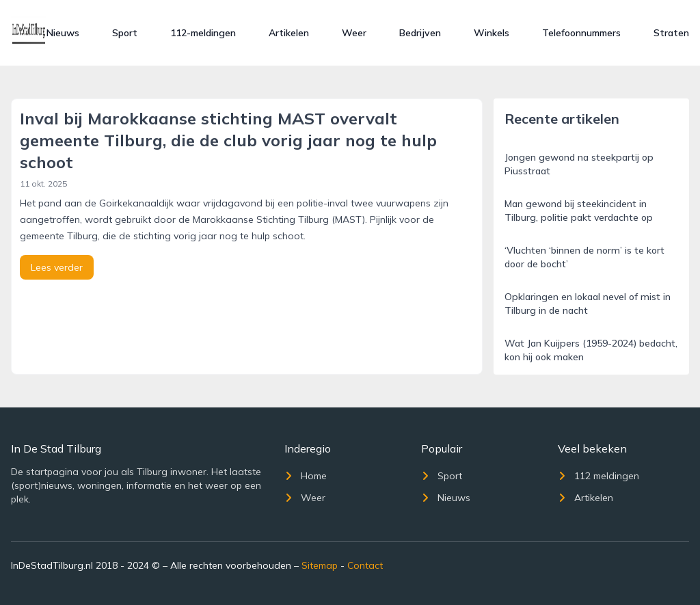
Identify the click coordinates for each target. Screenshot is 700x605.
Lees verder (57, 267)
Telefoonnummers (581, 33)
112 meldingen (598, 476)
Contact (365, 565)
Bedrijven (420, 33)
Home (306, 476)
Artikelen (289, 33)
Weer (354, 33)
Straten (671, 33)
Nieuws (63, 33)
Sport (125, 33)
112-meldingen (203, 33)
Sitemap (320, 565)
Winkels (492, 33)
